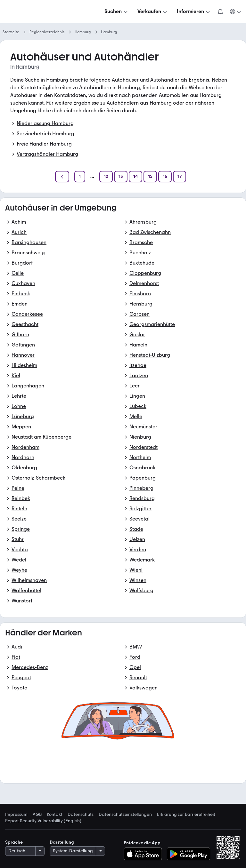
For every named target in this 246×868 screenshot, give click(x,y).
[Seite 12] (106, 177)
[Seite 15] (150, 177)
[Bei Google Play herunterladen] (189, 854)
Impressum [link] (16, 815)
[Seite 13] (121, 177)
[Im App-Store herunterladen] (145, 854)
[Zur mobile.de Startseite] (54, 12)
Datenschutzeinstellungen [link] (125, 815)
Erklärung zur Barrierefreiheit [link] (186, 815)
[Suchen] (117, 12)
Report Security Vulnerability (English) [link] (43, 821)
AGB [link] (37, 815)
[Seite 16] (165, 177)
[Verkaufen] (153, 12)
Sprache (14, 842)
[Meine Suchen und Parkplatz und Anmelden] (236, 12)
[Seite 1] (80, 177)
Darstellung (62, 842)
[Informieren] (194, 12)
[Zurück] (62, 177)
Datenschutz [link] (81, 815)
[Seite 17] (180, 177)
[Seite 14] (135, 177)
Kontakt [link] (55, 815)
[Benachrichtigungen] (220, 12)
